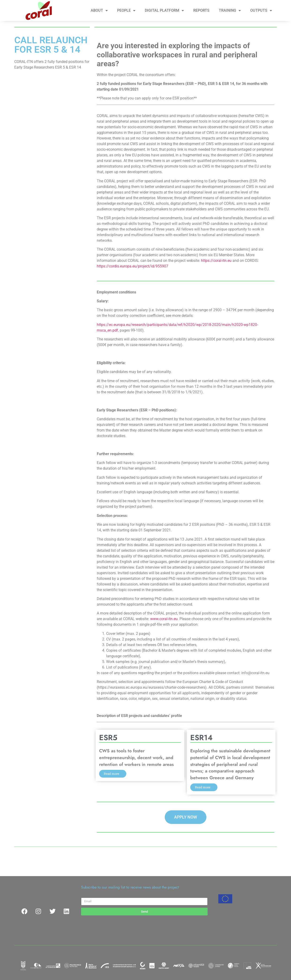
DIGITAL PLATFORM (164, 11)
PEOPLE (126, 11)
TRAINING (230, 11)
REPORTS (201, 10)
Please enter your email (99, 896)
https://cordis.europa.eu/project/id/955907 (132, 266)
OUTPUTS (261, 11)
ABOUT (99, 11)
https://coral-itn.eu (216, 261)
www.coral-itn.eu (164, 619)
